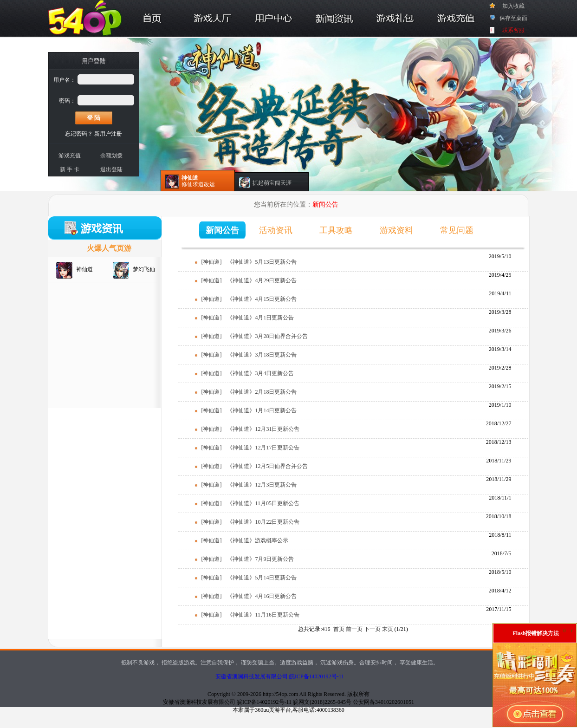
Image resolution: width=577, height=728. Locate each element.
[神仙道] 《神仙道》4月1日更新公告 (248, 318)
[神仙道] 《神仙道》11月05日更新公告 (251, 503)
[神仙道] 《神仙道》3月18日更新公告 (249, 355)
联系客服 (513, 30)
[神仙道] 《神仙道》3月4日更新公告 (248, 373)
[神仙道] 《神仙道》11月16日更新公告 (251, 615)
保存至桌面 (513, 18)
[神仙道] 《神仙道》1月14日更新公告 (249, 410)
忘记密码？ (79, 134)
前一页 (354, 629)
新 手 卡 (70, 169)
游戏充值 (70, 156)
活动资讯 (276, 230)
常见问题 (457, 230)
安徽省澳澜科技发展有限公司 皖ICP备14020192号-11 (280, 676)
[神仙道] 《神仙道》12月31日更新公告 (251, 429)
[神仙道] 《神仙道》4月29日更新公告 (249, 280)
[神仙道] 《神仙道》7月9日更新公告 (248, 559)
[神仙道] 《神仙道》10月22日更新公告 (251, 522)
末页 (388, 629)
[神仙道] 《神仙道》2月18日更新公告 (249, 392)
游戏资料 (396, 230)
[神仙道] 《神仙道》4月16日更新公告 (249, 596)
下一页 (372, 629)
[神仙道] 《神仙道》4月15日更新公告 (249, 299)
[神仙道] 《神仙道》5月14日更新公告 (249, 578)
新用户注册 (108, 134)
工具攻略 (336, 230)
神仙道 (84, 269)
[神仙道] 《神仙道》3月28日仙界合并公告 (255, 336)
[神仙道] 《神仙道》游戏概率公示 (245, 540)
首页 (339, 629)
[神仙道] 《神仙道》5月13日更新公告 (249, 262)
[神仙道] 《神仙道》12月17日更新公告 (251, 448)
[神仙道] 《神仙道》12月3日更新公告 (249, 485)
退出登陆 (111, 169)
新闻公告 (222, 230)
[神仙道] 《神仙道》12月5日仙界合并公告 (255, 466)
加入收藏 (513, 6)
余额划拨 (111, 156)
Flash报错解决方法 (536, 633)
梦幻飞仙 (144, 269)
